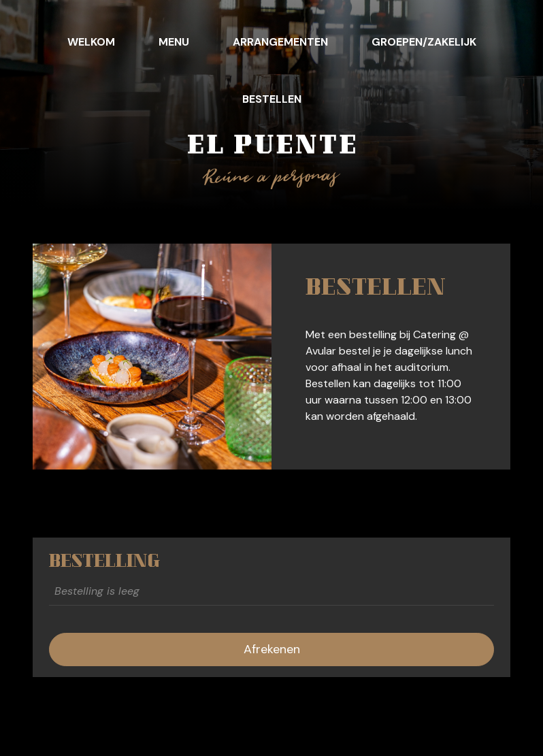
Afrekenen (272, 649)
